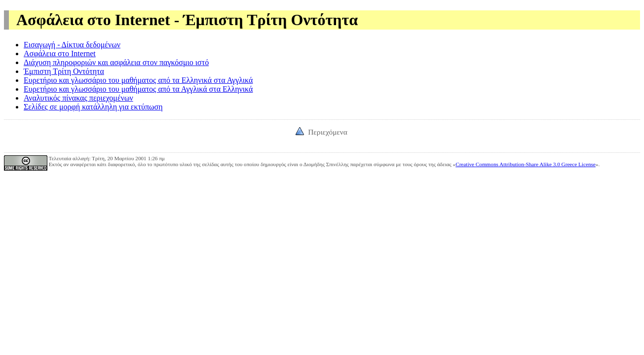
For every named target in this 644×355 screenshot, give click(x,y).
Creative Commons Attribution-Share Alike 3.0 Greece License (526, 164)
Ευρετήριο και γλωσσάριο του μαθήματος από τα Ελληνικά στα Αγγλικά (138, 80)
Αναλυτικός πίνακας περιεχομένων (78, 98)
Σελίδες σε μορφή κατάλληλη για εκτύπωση (93, 107)
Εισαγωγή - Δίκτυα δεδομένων (72, 45)
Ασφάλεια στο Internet (60, 53)
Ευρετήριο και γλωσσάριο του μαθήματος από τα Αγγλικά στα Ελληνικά (138, 89)
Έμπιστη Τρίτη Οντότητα (64, 71)
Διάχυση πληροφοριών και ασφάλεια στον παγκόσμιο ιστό (116, 62)
